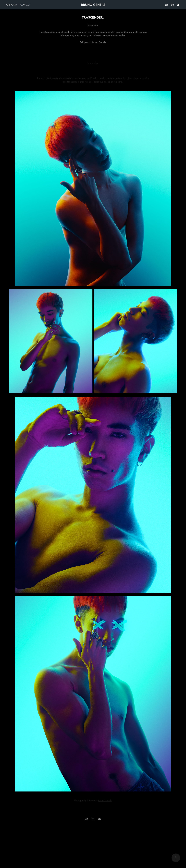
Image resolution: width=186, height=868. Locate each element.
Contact (25, 5)
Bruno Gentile (105, 800)
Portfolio (11, 5)
